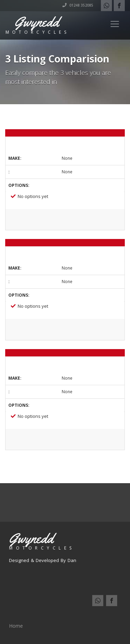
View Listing (65, 221)
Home (16, 626)
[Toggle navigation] (115, 24)
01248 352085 (78, 5)
